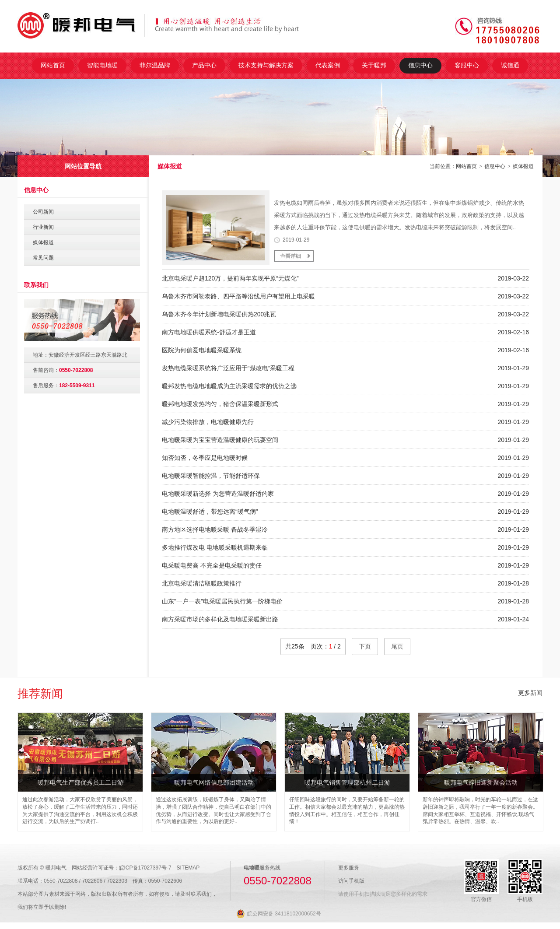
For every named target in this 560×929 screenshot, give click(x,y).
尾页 (397, 646)
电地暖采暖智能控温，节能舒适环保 (211, 476)
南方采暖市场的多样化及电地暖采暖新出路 (220, 619)
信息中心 (420, 65)
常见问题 (43, 258)
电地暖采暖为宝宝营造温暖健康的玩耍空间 (220, 440)
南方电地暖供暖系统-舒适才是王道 (209, 332)
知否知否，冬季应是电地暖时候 (205, 458)
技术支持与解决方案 (266, 65)
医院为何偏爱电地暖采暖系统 (202, 350)
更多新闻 (530, 693)
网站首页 (53, 65)
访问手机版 (351, 881)
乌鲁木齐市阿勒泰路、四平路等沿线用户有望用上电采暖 (238, 296)
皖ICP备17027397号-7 (145, 868)
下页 (365, 646)
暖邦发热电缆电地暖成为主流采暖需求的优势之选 (229, 386)
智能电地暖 (102, 65)
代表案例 (328, 65)
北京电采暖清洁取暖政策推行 (202, 583)
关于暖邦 (374, 65)
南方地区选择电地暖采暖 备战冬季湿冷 (215, 529)
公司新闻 (43, 212)
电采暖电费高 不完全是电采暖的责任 (212, 565)
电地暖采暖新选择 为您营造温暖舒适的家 (218, 494)
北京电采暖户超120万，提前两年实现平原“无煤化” (230, 278)
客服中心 (467, 65)
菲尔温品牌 (155, 65)
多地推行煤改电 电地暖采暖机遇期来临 (215, 547)
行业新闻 (43, 227)
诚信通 (510, 65)
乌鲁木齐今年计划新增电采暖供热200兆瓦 (219, 314)
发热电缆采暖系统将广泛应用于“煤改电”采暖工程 (228, 368)
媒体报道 (523, 166)
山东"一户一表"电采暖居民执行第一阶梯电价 (222, 601)
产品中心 (204, 65)
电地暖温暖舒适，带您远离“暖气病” (210, 512)
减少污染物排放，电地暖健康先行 (208, 422)
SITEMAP (188, 868)
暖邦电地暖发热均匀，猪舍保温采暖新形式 (220, 404)
